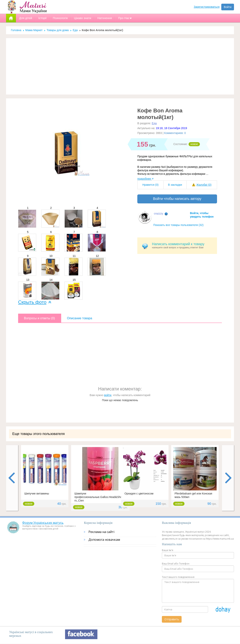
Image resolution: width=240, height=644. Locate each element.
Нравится (150, 185)
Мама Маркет (34, 30)
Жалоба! (204, 185)
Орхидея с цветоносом (139, 493)
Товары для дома (58, 30)
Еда (75, 30)
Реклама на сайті (101, 532)
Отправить (172, 619)
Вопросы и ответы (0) (39, 318)
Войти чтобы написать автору (177, 199)
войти (108, 395)
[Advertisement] (120, 66)
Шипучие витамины (37, 493)
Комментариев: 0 (175, 133)
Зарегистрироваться (207, 7)
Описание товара (80, 318)
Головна (16, 30)
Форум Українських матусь (43, 523)
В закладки (175, 185)
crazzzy (158, 213)
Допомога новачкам (104, 540)
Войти (228, 7)
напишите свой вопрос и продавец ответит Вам (183, 245)
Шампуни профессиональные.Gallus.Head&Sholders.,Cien (100, 497)
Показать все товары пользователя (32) (178, 225)
